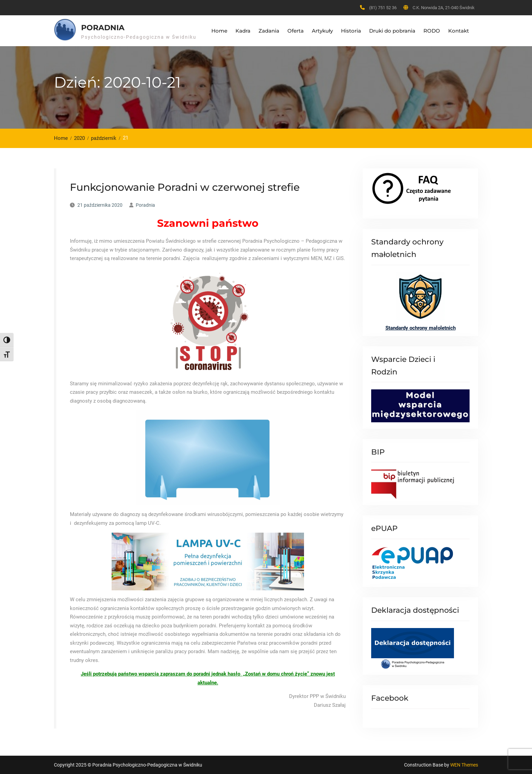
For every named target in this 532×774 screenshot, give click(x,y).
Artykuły (322, 31)
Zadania (269, 31)
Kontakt (459, 31)
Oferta (296, 31)
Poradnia (103, 28)
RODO (432, 31)
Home (219, 31)
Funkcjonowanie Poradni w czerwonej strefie (185, 187)
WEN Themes (464, 765)
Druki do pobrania (392, 31)
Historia (351, 31)
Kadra (243, 31)
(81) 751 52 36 (383, 8)
